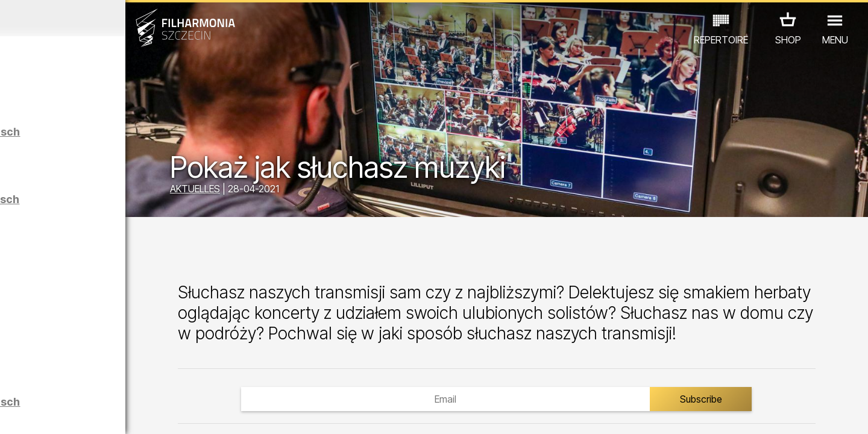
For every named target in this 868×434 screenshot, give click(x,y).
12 (206, 414)
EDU (103, 364)
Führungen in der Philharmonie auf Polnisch (141, 138)
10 (171, 414)
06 (101, 414)
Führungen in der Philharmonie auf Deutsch (140, 205)
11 (189, 414)
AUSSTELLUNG (158, 364)
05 (83, 414)
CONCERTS (55, 364)
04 (66, 414)
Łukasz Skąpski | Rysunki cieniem (137, 352)
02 (30, 414)
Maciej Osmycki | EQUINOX (143, 291)
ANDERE (110, 381)
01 (13, 414)
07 (118, 414)
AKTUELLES (289, 192)
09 (154, 414)
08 (136, 414)
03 (49, 414)
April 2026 (113, 18)
